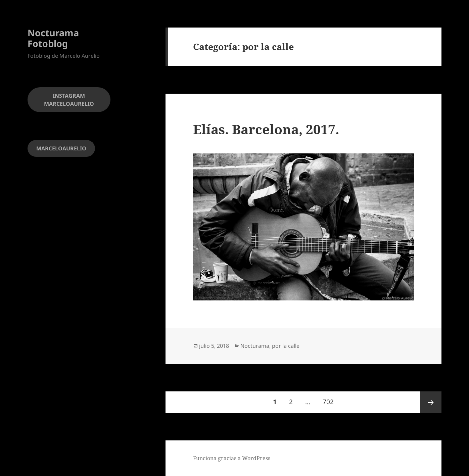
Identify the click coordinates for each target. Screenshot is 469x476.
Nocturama (255, 346)
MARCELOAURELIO (61, 148)
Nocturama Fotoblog (53, 38)
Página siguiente (431, 402)
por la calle (286, 346)
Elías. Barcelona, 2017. (266, 129)
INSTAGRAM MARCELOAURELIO (69, 100)
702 (331, 399)
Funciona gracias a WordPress (232, 458)
